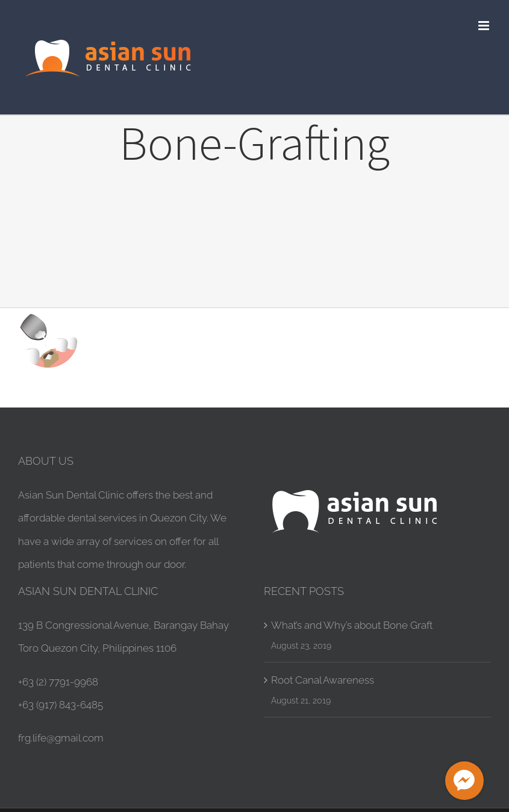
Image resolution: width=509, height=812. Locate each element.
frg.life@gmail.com (61, 738)
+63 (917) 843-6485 (61, 705)
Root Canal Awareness (323, 680)
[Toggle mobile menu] (485, 26)
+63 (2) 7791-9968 (58, 682)
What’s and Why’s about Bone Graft (352, 625)
